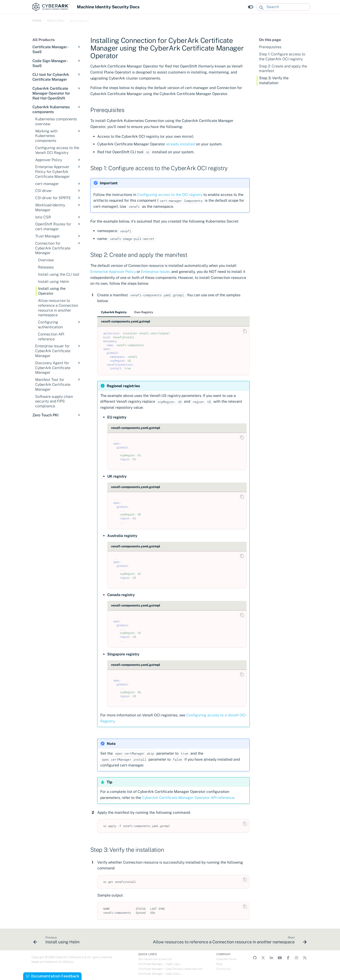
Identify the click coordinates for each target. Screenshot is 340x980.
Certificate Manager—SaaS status (159, 974)
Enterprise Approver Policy (113, 272)
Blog (219, 964)
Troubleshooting (129, 20)
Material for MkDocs (60, 962)
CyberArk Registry (114, 312)
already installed (181, 144)
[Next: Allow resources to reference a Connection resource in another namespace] (229, 941)
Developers (103, 20)
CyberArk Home (226, 959)
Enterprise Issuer (155, 272)
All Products (79, 20)
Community (224, 969)
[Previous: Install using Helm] (57, 941)
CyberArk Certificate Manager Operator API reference (188, 798)
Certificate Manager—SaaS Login (159, 964)
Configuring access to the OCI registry (170, 195)
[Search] (283, 7)
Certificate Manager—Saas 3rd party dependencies (170, 969)
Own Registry (144, 312)
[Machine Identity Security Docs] (51, 7)
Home (37, 20)
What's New (56, 20)
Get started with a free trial (155, 959)
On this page (270, 40)
